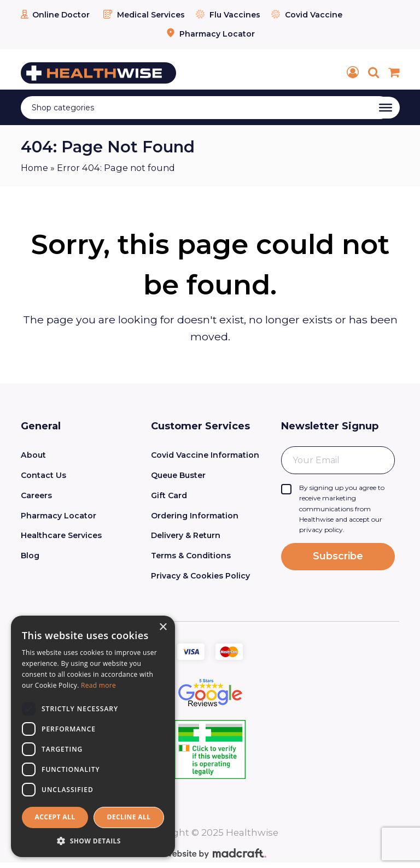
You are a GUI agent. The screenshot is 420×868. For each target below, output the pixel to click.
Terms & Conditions (191, 556)
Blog (30, 556)
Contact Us (43, 475)
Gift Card (169, 495)
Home (34, 168)
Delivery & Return (186, 535)
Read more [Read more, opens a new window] (98, 685)
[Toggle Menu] (386, 108)
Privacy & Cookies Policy (200, 576)
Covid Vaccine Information (205, 455)
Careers (36, 495)
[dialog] (93, 736)
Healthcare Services (61, 535)
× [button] (163, 627)
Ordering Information (195, 516)
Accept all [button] (55, 817)
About (33, 455)
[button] (93, 841)
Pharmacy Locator (210, 34)
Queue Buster (178, 475)
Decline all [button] (129, 817)
